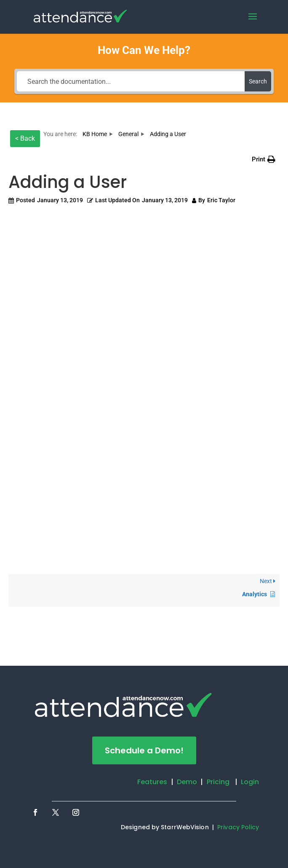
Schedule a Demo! (144, 750)
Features (152, 782)
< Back (25, 138)
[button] (264, 159)
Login (250, 782)
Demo (187, 782)
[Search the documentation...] (131, 81)
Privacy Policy (238, 827)
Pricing (218, 782)
